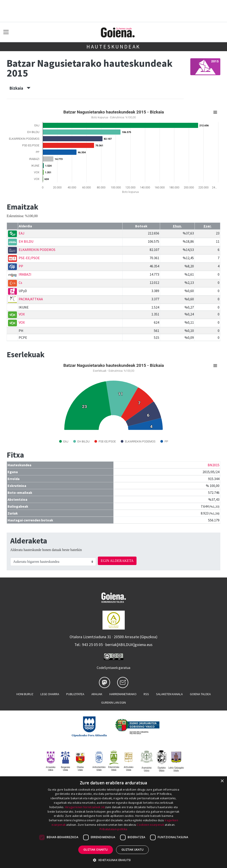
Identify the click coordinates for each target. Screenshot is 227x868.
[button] (113, 860)
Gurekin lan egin (113, 702)
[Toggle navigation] (6, 32)
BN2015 (214, 465)
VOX (22, 314)
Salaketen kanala (169, 694)
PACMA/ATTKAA (31, 299)
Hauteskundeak (113, 47)
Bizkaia (20, 88)
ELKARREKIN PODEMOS (37, 250)
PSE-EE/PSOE (29, 258)
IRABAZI (25, 274)
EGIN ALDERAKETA (117, 561)
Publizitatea (75, 694)
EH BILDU (26, 241)
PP (21, 266)
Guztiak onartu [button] (96, 850)
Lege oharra (50, 694)
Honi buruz (25, 694)
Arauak (97, 694)
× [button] (222, 781)
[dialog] (113, 822)
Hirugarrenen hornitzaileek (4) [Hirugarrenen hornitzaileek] (85, 807)
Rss (146, 694)
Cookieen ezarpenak (150, 825)
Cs (20, 283)
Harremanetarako (123, 694)
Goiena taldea (200, 694)
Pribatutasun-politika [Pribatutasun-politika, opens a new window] (113, 829)
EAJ (22, 233)
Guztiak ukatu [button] (132, 850)
